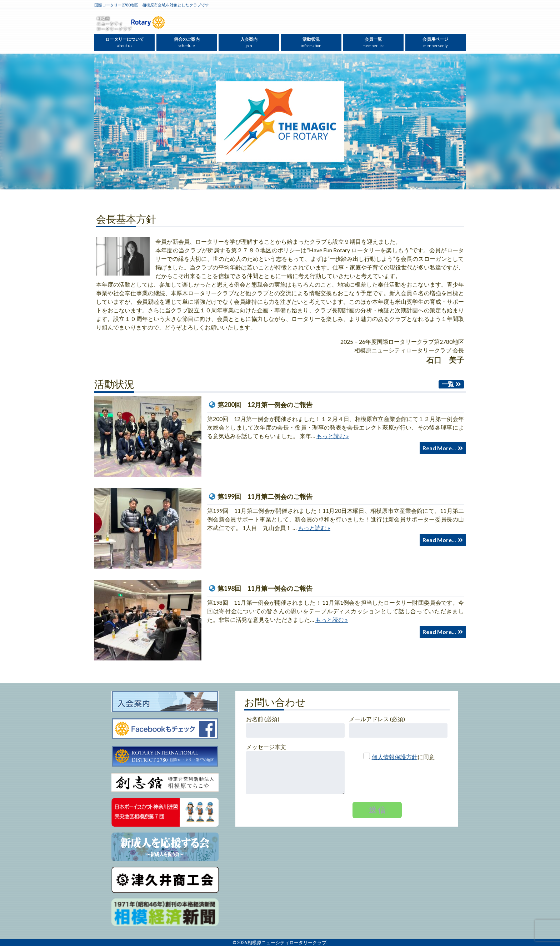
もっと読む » (333, 436)
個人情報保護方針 (395, 757)
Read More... (439, 448)
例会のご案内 (187, 42)
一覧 (448, 384)
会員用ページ (435, 42)
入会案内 (249, 42)
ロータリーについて (125, 42)
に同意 (396, 757)
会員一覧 (373, 42)
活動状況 (311, 42)
